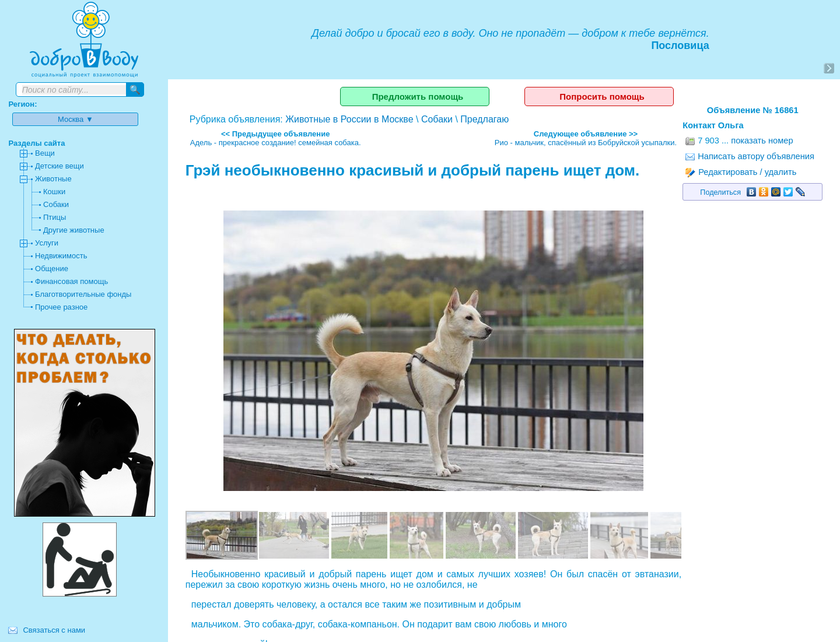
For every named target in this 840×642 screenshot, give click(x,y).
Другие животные (74, 230)
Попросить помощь (602, 97)
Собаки (437, 119)
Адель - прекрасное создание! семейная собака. (276, 143)
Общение (52, 269)
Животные (53, 179)
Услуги (47, 243)
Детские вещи (60, 166)
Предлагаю (484, 119)
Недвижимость (61, 256)
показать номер (762, 141)
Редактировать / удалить (741, 172)
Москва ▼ (76, 119)
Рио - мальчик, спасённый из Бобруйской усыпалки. (586, 143)
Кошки (54, 192)
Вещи (45, 153)
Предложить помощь (418, 97)
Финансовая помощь (71, 281)
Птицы (55, 217)
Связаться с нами (54, 630)
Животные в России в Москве (349, 119)
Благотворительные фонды (83, 294)
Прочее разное (61, 307)
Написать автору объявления (750, 156)
